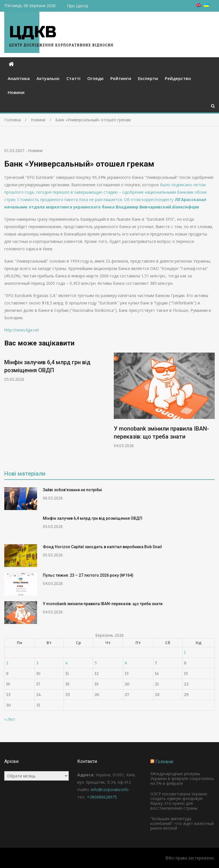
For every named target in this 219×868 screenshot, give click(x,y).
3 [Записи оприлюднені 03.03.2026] (37, 663)
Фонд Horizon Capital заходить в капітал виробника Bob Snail (102, 547)
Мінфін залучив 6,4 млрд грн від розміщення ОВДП (93, 518)
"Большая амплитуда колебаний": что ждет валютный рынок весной (182, 823)
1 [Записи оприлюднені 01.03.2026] (185, 652)
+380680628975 (102, 797)
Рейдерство (178, 78)
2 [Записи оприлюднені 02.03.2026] (7, 663)
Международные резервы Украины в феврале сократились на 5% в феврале (182, 778)
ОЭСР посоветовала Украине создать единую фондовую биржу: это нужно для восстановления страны (179, 801)
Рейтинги (121, 78)
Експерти (148, 78)
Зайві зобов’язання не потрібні (72, 490)
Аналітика (19, 78)
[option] (55, 367)
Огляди (95, 78)
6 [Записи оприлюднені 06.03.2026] (126, 663)
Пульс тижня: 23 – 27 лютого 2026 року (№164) (88, 575)
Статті (73, 78)
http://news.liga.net (22, 330)
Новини (16, 92)
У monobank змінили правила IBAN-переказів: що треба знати (103, 604)
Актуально (48, 78)
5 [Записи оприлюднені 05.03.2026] (96, 663)
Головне (164, 762)
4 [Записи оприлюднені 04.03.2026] (67, 663)
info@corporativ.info (110, 790)
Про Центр (78, 6)
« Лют (10, 719)
